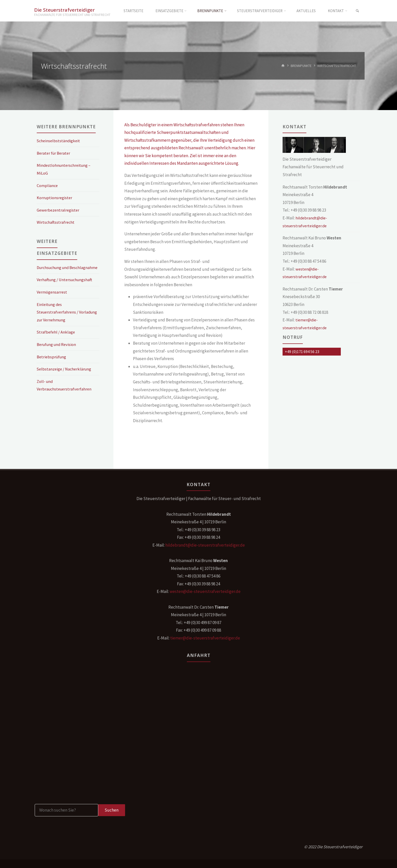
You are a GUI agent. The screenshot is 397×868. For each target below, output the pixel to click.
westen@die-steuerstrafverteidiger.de (205, 591)
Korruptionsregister (55, 198)
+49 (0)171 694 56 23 (302, 352)
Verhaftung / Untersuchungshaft (66, 287)
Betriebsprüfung (52, 364)
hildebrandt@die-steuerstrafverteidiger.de (205, 545)
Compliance (47, 185)
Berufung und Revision (57, 352)
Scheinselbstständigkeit (59, 141)
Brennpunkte (301, 66)
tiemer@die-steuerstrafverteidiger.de (205, 638)
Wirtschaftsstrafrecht (56, 222)
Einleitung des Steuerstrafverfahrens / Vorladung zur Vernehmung (62, 320)
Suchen (112, 810)
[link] (357, 11)
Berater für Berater (54, 153)
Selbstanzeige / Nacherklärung (65, 377)
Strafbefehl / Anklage (56, 340)
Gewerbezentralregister (59, 210)
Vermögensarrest (52, 300)
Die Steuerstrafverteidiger (65, 9)
